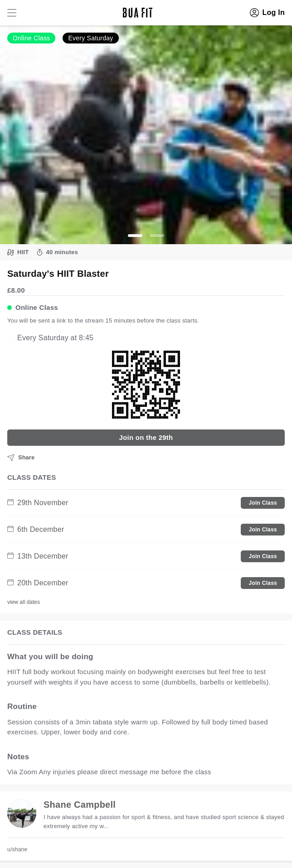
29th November (38, 503)
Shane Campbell (80, 805)
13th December (38, 556)
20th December (38, 583)
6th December (36, 529)
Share (21, 458)
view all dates (24, 602)
